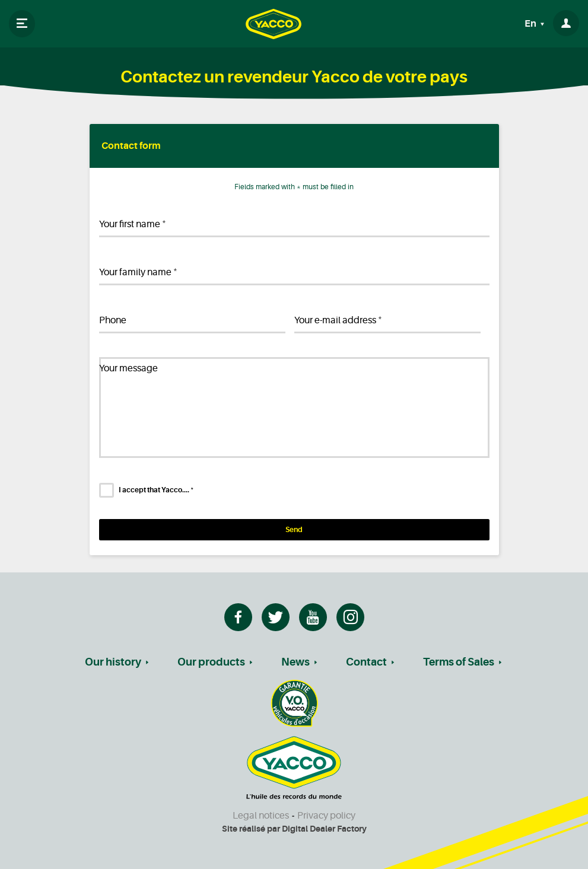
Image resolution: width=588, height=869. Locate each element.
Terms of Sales (459, 662)
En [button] (531, 24)
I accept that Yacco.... (156, 490)
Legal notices (261, 816)
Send (294, 530)
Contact (366, 662)
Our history (113, 662)
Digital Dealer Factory (324, 829)
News (295, 662)
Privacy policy (326, 816)
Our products (211, 662)
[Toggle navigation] (22, 24)
